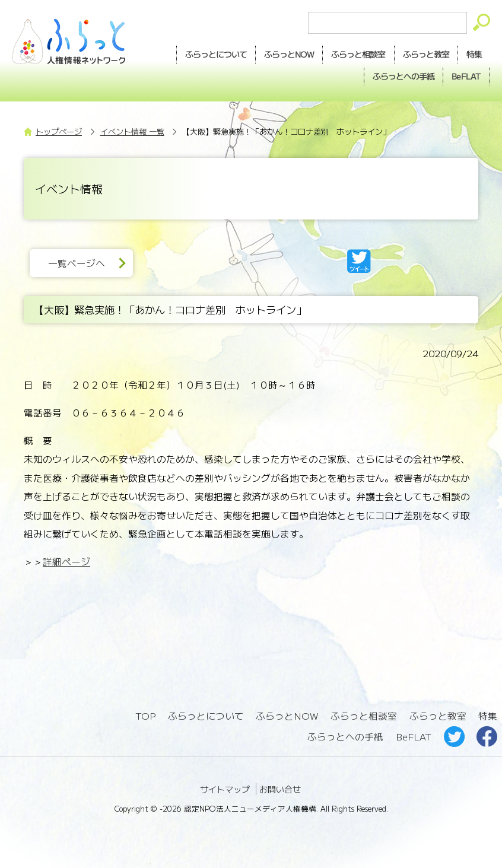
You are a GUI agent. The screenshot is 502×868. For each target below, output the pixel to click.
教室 (426, 55)
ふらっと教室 (438, 716)
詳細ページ (66, 562)
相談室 (358, 55)
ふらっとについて (216, 54)
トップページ (59, 131)
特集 (474, 54)
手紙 (403, 77)
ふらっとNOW (287, 716)
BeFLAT (466, 76)
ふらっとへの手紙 (345, 737)
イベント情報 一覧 (132, 131)
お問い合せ (280, 789)
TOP (145, 716)
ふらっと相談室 (364, 716)
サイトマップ (225, 789)
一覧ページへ (77, 263)
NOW (289, 55)
